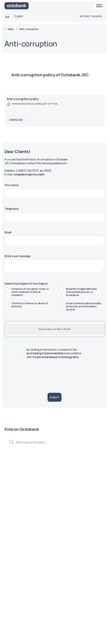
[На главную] (17, 6)
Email (8, 232)
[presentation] (54, 375)
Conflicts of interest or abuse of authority (26, 305)
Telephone (11, 209)
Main (11, 29)
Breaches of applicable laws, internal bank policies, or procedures (78, 292)
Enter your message (17, 256)
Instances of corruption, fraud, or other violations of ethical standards (27, 292)
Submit (54, 397)
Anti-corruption (29, 29)
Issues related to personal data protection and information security (80, 306)
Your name (11, 185)
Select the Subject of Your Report (26, 283)
